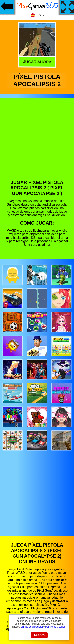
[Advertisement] (37, 142)
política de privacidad (32, 627)
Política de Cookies (55, 627)
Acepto (39, 635)
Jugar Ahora (37, 61)
